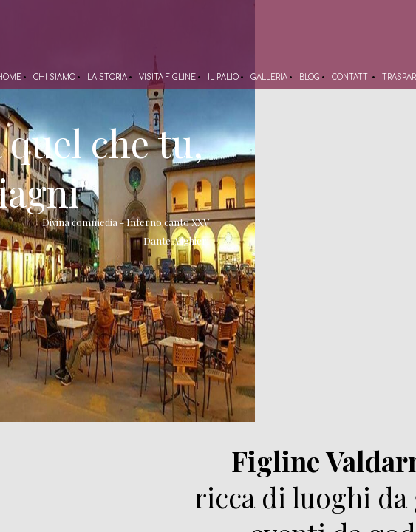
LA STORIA (107, 77)
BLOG (310, 77)
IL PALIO (223, 77)
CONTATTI (351, 77)
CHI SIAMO (54, 77)
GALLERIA (269, 77)
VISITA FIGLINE (167, 77)
